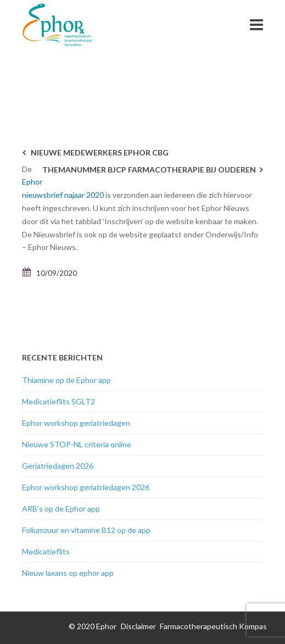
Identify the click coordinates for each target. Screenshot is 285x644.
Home (161, 69)
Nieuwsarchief (203, 69)
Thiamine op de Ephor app (66, 380)
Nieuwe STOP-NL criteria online (77, 444)
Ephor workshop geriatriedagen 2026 (86, 487)
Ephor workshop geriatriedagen (76, 423)
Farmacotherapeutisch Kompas (213, 626)
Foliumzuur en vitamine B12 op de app (86, 530)
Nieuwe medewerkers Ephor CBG (100, 152)
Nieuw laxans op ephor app (68, 573)
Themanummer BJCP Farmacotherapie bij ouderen (149, 170)
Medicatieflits (46, 551)
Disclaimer (138, 626)
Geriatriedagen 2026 (58, 466)
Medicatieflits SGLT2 (58, 401)
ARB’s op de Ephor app (61, 509)
